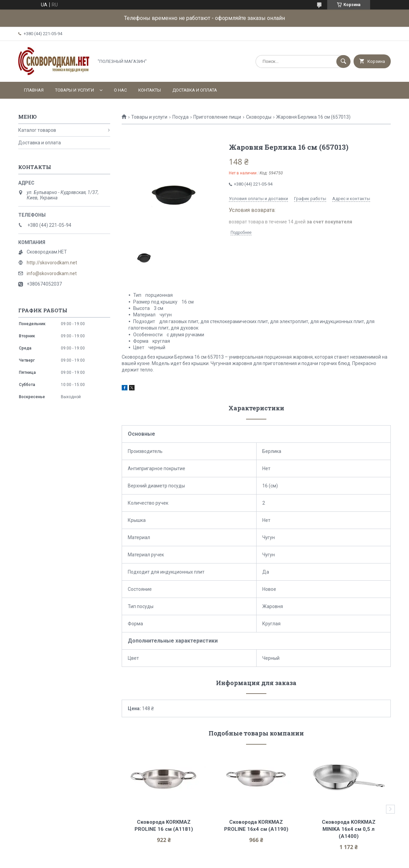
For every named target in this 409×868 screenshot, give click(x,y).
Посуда (181, 117)
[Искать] (343, 62)
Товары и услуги (75, 90)
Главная (34, 90)
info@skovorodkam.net (52, 273)
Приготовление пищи (217, 117)
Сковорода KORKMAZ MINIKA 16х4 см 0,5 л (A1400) (349, 829)
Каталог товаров (37, 130)
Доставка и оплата (195, 90)
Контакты (150, 90)
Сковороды (259, 117)
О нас (120, 90)
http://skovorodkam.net (52, 263)
